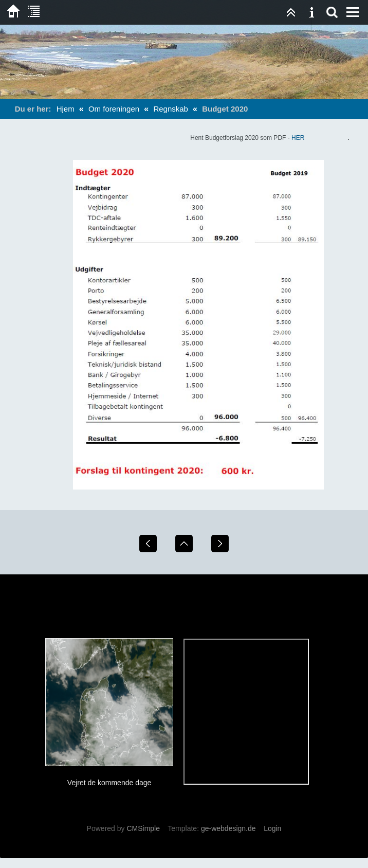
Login (272, 828)
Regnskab (171, 109)
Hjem (66, 109)
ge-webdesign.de (228, 828)
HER (298, 138)
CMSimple (143, 828)
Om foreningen (114, 109)
